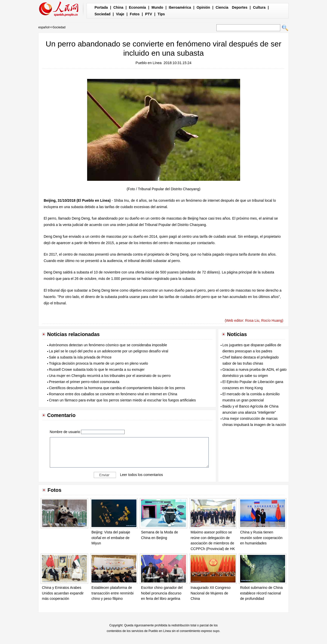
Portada (101, 7)
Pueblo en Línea (149, 63)
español (44, 27)
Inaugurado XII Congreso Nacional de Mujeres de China (211, 593)
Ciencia (222, 7)
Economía (137, 7)
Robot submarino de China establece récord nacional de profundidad (261, 593)
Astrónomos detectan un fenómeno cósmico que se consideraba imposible (108, 345)
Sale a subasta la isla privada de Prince (80, 357)
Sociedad (102, 14)
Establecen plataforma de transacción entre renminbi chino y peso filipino (113, 593)
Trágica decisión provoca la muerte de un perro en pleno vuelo (99, 363)
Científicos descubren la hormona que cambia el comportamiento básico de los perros (117, 388)
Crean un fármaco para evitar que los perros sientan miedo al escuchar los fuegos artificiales (122, 400)
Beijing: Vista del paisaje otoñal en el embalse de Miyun (111, 538)
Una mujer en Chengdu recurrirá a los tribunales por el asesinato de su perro (110, 376)
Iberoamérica (180, 7)
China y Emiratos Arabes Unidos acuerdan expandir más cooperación (63, 593)
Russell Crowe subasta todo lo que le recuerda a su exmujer (97, 369)
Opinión (203, 7)
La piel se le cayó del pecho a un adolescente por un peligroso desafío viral (109, 351)
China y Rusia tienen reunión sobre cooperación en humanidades (261, 538)
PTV (149, 14)
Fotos (135, 14)
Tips (161, 14)
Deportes (240, 7)
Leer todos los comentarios (142, 475)
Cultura (259, 7)
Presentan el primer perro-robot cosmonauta (84, 382)
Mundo (157, 7)
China (118, 7)
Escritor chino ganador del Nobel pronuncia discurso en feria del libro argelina (162, 593)
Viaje (120, 14)
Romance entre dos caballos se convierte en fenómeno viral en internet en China (113, 394)
